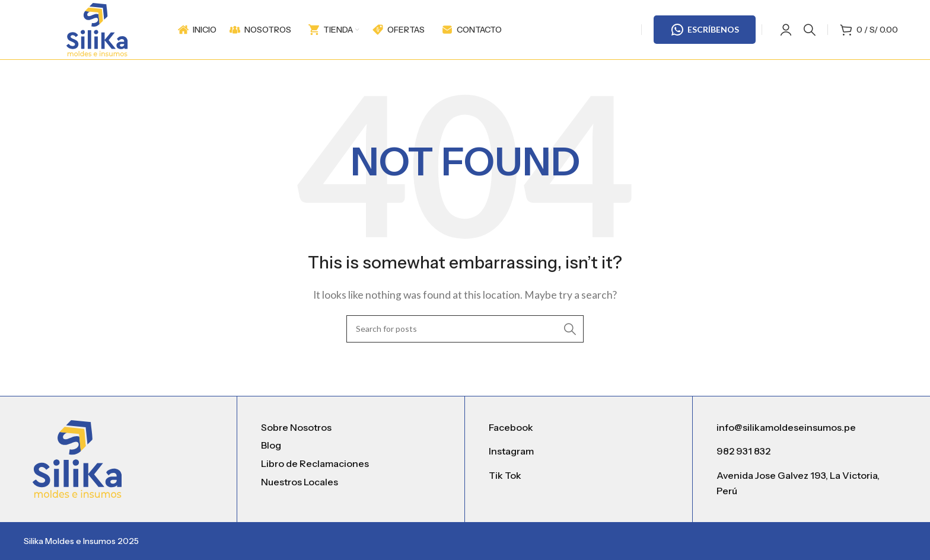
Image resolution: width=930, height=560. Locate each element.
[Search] (810, 30)
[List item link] (351, 428)
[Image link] (77, 457)
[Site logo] (97, 28)
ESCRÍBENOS (705, 30)
